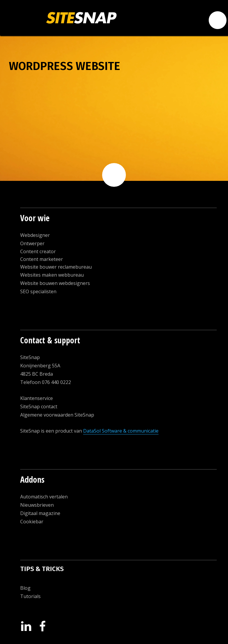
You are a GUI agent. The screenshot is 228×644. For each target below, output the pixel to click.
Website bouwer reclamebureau (56, 267)
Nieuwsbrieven (37, 505)
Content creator (38, 251)
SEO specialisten (38, 291)
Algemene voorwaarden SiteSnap (57, 415)
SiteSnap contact (39, 407)
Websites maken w (41, 275)
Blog (25, 588)
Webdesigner (35, 235)
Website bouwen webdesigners (55, 283)
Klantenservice (37, 398)
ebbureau (73, 275)
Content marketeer (42, 259)
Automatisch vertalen (44, 497)
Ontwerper (32, 243)
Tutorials (30, 596)
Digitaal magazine (40, 513)
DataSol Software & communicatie (121, 431)
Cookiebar (32, 522)
